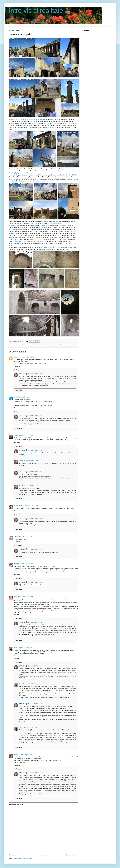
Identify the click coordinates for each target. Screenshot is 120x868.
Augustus (68, 171)
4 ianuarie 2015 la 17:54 (24, 397)
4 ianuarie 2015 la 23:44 (35, 622)
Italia (35, 344)
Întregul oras (19, 241)
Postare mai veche (72, 855)
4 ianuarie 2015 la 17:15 (27, 357)
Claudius (11, 173)
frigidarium (70, 225)
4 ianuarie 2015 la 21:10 (31, 486)
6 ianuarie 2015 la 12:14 (30, 684)
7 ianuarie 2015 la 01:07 (30, 727)
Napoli (61, 344)
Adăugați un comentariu (17, 804)
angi (15, 397)
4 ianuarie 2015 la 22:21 (26, 564)
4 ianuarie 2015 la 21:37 (25, 536)
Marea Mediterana (49, 344)
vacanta (12, 346)
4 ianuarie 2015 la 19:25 (31, 461)
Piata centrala (13, 175)
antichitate (17, 344)
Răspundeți (17, 366)
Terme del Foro (35, 223)
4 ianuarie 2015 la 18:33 (35, 416)
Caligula (29, 173)
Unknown (17, 357)
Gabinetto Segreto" (49, 247)
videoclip (11, 245)
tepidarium (42, 227)
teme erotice (13, 235)
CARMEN (22, 374)
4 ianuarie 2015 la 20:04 (31, 505)
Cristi (16, 536)
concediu (25, 344)
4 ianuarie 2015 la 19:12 (35, 450)
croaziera (31, 344)
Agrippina (18, 173)
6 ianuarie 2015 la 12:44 (35, 773)
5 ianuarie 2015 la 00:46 (35, 666)
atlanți (21, 229)
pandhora (17, 596)
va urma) (67, 249)
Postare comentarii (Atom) (25, 858)
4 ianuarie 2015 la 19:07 (26, 435)
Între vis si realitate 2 (39, 11)
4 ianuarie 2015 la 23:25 (28, 596)
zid (15, 346)
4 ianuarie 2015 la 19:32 (35, 472)
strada (71, 344)
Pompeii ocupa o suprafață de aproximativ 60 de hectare (27, 120)
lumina (42, 344)
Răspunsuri (19, 370)
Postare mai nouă (14, 855)
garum (52, 128)
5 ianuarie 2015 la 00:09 (25, 647)
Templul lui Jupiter (72, 175)
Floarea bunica (19, 505)
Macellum (44, 221)
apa (21, 344)
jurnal (38, 344)
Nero (23, 173)
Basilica (63, 175)
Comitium (66, 177)
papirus (64, 126)
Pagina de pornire (43, 855)
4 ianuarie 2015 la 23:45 (35, 550)
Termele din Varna (51, 707)
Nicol (15, 647)
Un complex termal (15, 225)
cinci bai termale (56, 223)
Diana (16, 754)
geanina (16, 564)
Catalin (16, 435)
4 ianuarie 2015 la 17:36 (35, 374)
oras (64, 344)
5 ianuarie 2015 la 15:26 (25, 754)
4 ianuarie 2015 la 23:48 (35, 519)
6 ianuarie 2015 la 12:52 (35, 704)
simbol (67, 344)
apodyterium (46, 225)
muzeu (56, 344)
